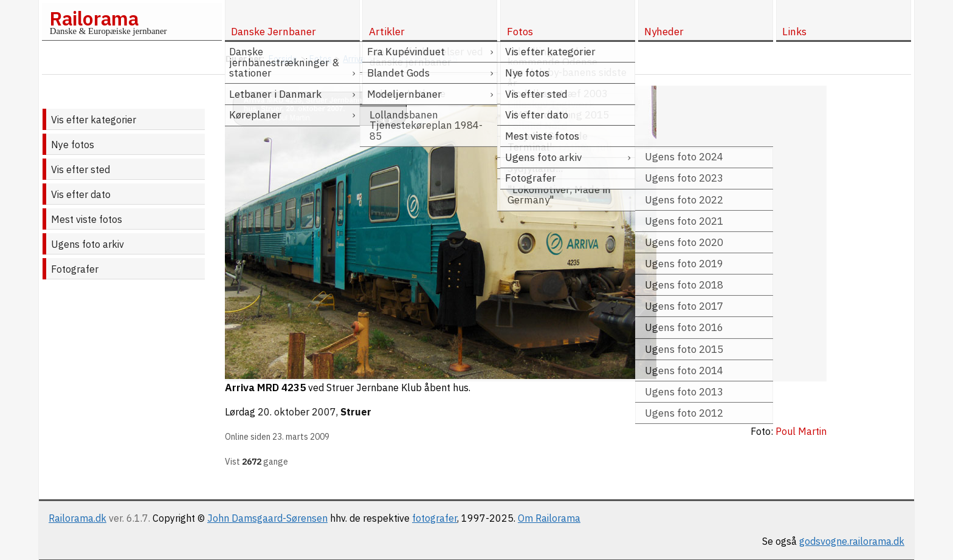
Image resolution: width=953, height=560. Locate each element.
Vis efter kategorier (94, 120)
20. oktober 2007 (297, 412)
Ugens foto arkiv (88, 244)
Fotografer (75, 269)
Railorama (94, 18)
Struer (356, 412)
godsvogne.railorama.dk (852, 541)
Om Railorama (549, 518)
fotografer (435, 518)
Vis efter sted (81, 169)
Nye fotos (73, 145)
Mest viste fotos (87, 219)
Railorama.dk (77, 518)
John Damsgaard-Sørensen (267, 518)
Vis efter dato (81, 194)
